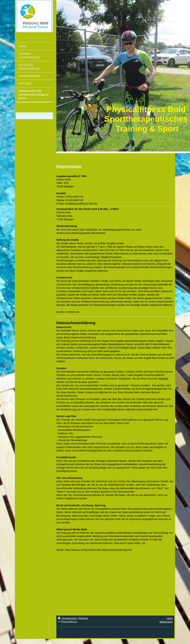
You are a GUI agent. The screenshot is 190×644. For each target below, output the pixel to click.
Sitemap (83, 618)
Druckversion (68, 618)
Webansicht (166, 622)
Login (169, 618)
